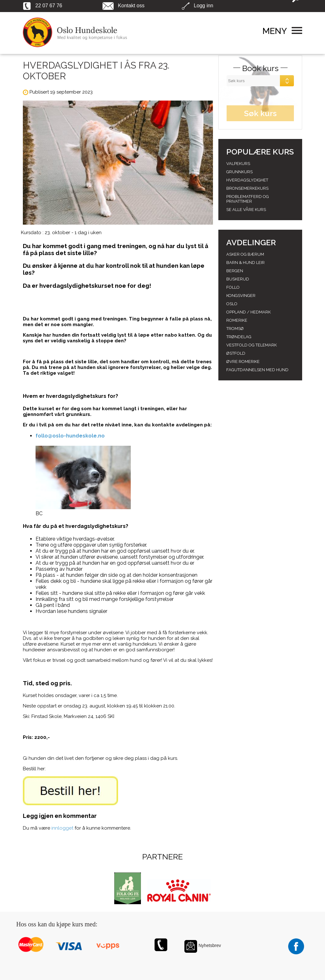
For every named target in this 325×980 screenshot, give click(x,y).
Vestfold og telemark (252, 345)
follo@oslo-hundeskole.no (70, 436)
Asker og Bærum (245, 254)
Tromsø (235, 329)
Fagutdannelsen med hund (257, 370)
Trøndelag (239, 337)
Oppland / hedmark (249, 312)
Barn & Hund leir (245, 263)
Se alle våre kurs (246, 210)
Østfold (236, 353)
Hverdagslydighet (247, 180)
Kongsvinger (241, 296)
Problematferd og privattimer (248, 199)
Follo (233, 287)
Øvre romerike (243, 362)
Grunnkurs (239, 172)
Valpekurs (238, 164)
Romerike (237, 320)
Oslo (232, 304)
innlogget (62, 828)
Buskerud (238, 279)
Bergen (235, 271)
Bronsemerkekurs (247, 188)
